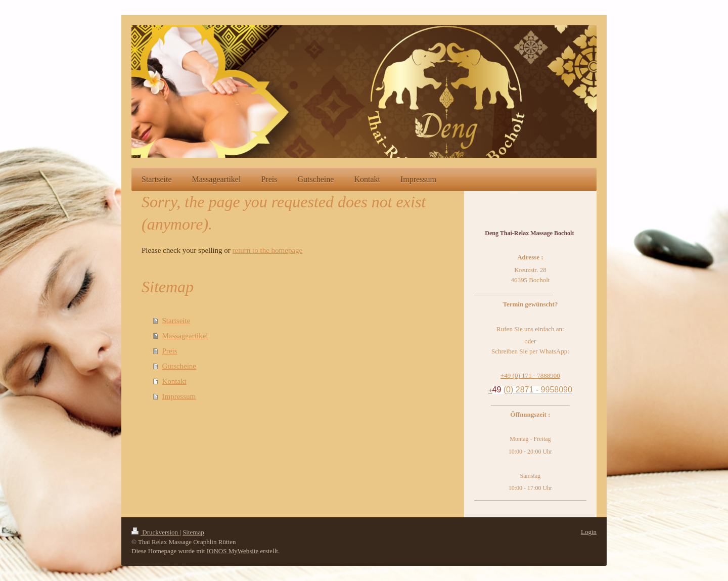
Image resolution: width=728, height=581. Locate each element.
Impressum (179, 396)
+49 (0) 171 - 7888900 (530, 375)
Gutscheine (179, 366)
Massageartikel (185, 336)
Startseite (176, 321)
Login (589, 532)
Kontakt (174, 381)
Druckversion (155, 532)
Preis (170, 351)
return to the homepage (268, 250)
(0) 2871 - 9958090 (538, 390)
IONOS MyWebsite (233, 551)
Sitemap (193, 532)
